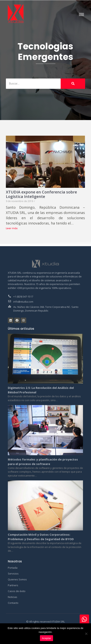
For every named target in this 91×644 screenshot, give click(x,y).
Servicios (13, 574)
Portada (13, 568)
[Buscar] (33, 84)
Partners (13, 585)
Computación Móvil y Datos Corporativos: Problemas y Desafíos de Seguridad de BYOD (41, 537)
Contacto (13, 603)
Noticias (13, 597)
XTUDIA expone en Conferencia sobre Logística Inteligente (41, 194)
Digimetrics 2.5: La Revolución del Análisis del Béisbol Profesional (41, 390)
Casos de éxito (17, 591)
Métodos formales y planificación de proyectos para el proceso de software (43, 462)
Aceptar (46, 638)
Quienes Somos (17, 579)
